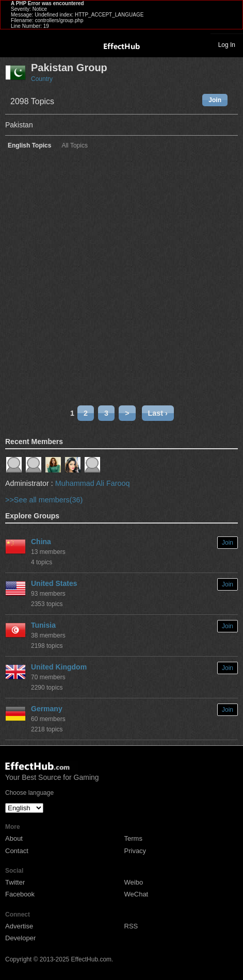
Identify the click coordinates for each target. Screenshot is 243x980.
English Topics (29, 146)
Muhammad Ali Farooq (93, 483)
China (41, 542)
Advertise (19, 926)
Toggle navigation (12, 44)
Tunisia (43, 625)
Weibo (134, 882)
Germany (47, 709)
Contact (17, 851)
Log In (227, 45)
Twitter (15, 882)
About (14, 838)
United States (54, 583)
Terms (133, 838)
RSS (131, 926)
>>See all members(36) (44, 500)
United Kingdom (59, 667)
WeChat (136, 894)
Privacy (135, 851)
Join (215, 100)
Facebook (20, 894)
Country (42, 79)
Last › (158, 413)
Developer (20, 938)
